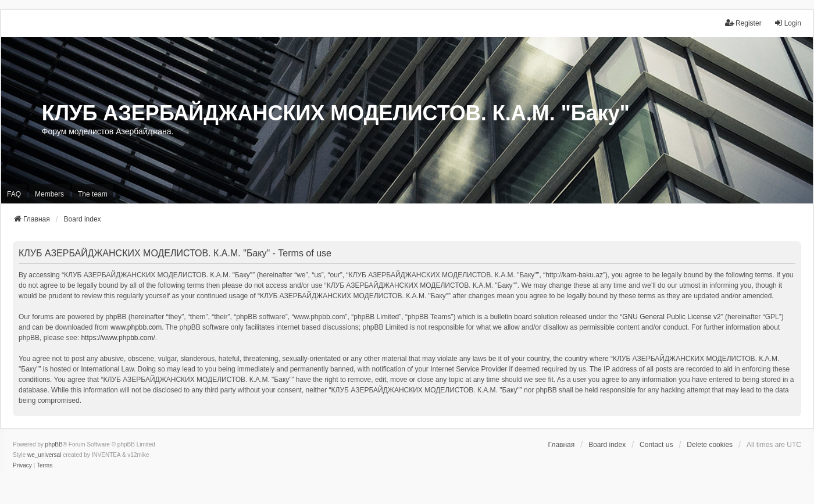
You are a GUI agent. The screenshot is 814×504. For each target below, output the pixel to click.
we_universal (44, 455)
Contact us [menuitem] (656, 445)
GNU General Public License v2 (671, 317)
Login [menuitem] (788, 23)
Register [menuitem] (743, 23)
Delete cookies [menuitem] (710, 445)
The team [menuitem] (93, 194)
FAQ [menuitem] (14, 194)
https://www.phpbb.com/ (118, 338)
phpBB (54, 444)
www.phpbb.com (136, 327)
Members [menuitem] (49, 194)
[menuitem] (22, 466)
